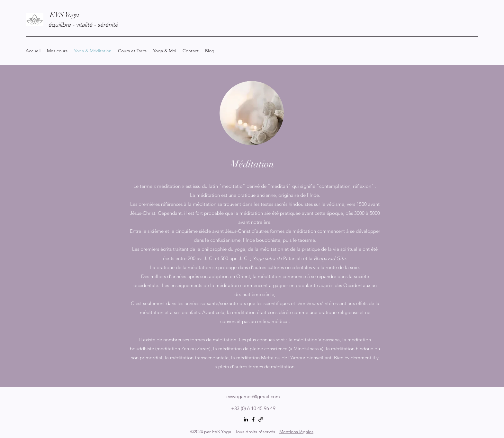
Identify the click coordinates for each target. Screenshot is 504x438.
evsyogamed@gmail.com (253, 396)
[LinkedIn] (246, 419)
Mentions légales (296, 432)
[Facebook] (253, 419)
